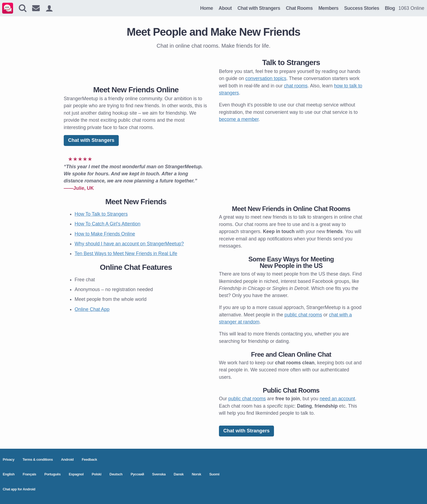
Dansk (179, 474)
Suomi (214, 474)
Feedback (89, 459)
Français (29, 474)
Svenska (159, 474)
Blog (390, 8)
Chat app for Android (19, 489)
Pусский (137, 474)
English (9, 474)
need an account (337, 399)
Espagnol (76, 474)
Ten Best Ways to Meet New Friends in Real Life (126, 253)
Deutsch (116, 474)
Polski (97, 474)
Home (207, 8)
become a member (239, 119)
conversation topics (266, 78)
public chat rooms (303, 315)
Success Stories (362, 8)
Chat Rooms (299, 8)
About (225, 8)
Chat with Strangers (259, 8)
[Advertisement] (136, 66)
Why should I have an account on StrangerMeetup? (129, 244)
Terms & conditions (38, 459)
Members (328, 8)
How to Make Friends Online (105, 234)
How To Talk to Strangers (101, 214)
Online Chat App (92, 309)
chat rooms (296, 86)
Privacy (9, 459)
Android (67, 459)
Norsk (196, 474)
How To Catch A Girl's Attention (108, 224)
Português (53, 474)
